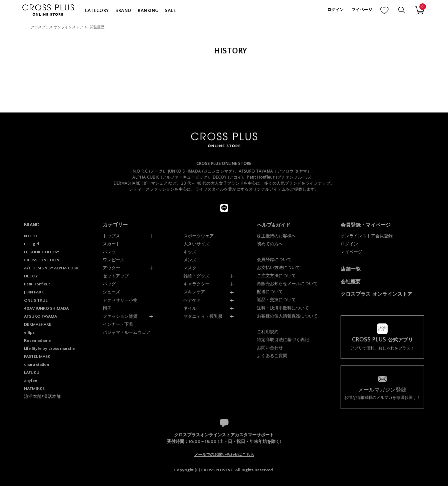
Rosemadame (37, 340)
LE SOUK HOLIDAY (42, 252)
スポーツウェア (199, 236)
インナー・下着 (118, 324)
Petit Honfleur (37, 284)
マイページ (362, 10)
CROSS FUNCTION (42, 260)
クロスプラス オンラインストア (57, 27)
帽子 (107, 308)
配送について (270, 292)
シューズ (111, 292)
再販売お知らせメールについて (287, 284)
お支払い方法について (279, 268)
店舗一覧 (351, 269)
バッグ (109, 284)
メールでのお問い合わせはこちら (224, 455)
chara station (37, 364)
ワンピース (114, 260)
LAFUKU (32, 373)
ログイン (335, 10)
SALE (170, 11)
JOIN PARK (34, 292)
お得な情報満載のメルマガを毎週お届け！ (382, 393)
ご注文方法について (276, 276)
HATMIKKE (34, 389)
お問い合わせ (270, 348)
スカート (111, 244)
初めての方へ (270, 244)
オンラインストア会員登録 (367, 236)
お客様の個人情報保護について (287, 316)
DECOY (31, 276)
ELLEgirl (32, 244)
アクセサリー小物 (120, 300)
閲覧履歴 (97, 27)
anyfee (31, 381)
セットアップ (116, 276)
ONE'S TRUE (36, 300)
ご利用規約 (268, 332)
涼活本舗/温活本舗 (42, 397)
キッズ (190, 252)
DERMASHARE (38, 324)
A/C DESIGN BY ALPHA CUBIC (52, 268)
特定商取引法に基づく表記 (283, 340)
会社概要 (351, 282)
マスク (190, 268)
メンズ (190, 260)
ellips (29, 332)
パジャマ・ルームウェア (127, 332)
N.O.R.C (31, 236)
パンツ (109, 252)
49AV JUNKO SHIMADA (46, 308)
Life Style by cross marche (49, 348)
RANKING (148, 11)
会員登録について (274, 260)
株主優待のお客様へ (276, 236)
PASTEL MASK (37, 356)
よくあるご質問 (272, 356)
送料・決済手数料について (283, 308)
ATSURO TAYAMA (41, 316)
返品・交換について (276, 300)
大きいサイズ (196, 244)
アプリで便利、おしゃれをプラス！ (382, 344)
